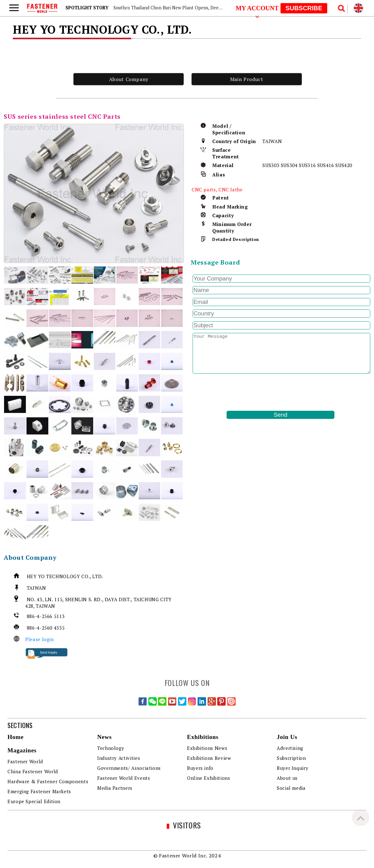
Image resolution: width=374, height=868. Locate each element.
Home (16, 737)
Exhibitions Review (209, 758)
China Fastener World (33, 771)
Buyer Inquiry (292, 768)
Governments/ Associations (129, 768)
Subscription (291, 758)
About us (287, 778)
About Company (129, 79)
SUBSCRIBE (304, 8)
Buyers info (200, 768)
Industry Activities (119, 758)
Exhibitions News (207, 748)
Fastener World (25, 761)
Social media (291, 788)
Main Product (247, 79)
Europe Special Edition (34, 801)
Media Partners (115, 788)
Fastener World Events (124, 778)
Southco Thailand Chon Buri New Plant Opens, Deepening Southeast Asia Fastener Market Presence (217, 8)
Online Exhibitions (209, 778)
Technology (111, 748)
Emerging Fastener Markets (39, 791)
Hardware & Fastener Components (48, 781)
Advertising (290, 748)
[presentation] (238, 392)
